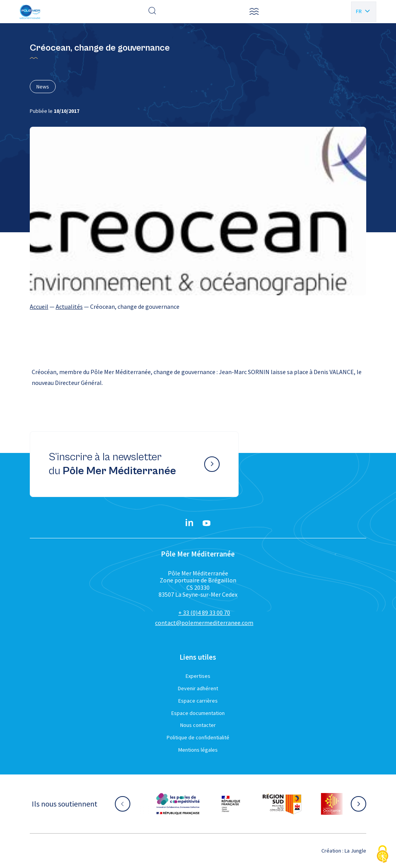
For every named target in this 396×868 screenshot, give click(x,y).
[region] (198, 306)
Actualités (69, 306)
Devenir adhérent (198, 688)
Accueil (39, 306)
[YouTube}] (207, 523)
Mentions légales (198, 750)
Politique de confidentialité (198, 737)
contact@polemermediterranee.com (204, 623)
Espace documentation (198, 713)
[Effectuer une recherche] (152, 12)
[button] (254, 12)
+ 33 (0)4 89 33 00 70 (204, 613)
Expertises (198, 676)
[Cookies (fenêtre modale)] (382, 855)
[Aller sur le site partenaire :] (178, 804)
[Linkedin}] (189, 523)
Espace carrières (198, 701)
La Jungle (355, 851)
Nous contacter (198, 725)
